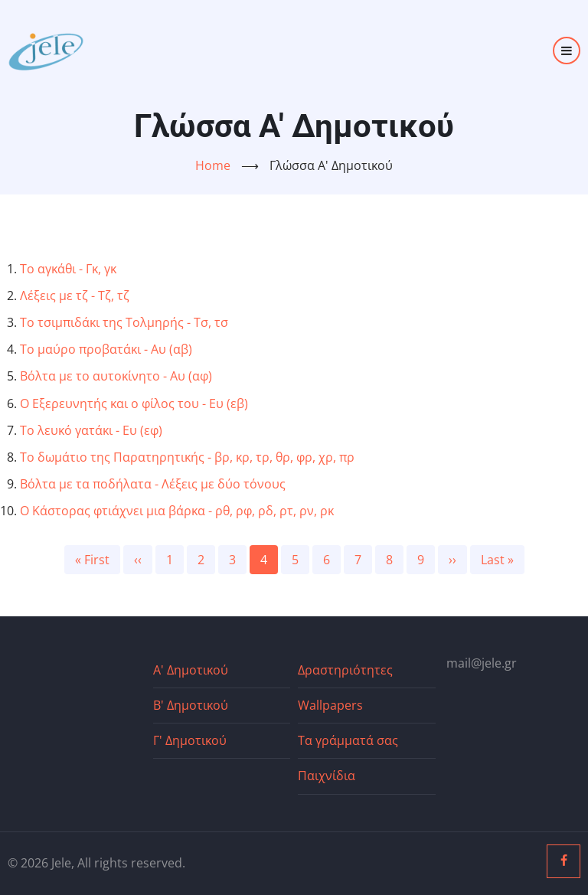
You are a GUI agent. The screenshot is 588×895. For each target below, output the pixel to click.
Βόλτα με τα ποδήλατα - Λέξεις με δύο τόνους (153, 484)
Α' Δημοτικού (191, 670)
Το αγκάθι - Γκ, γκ (68, 269)
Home (213, 165)
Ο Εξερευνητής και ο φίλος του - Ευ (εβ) (134, 403)
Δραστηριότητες (345, 670)
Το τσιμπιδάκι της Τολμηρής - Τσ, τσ (124, 322)
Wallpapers (330, 705)
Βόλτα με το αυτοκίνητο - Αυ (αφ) (116, 376)
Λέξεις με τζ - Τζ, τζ (75, 296)
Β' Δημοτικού (191, 705)
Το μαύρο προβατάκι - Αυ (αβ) (106, 349)
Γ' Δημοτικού (190, 740)
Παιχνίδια (327, 776)
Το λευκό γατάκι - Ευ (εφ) (91, 430)
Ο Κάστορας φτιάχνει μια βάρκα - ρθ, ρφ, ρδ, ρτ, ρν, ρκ (177, 511)
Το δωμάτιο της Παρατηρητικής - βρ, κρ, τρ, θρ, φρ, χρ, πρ (187, 457)
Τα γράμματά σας (348, 740)
